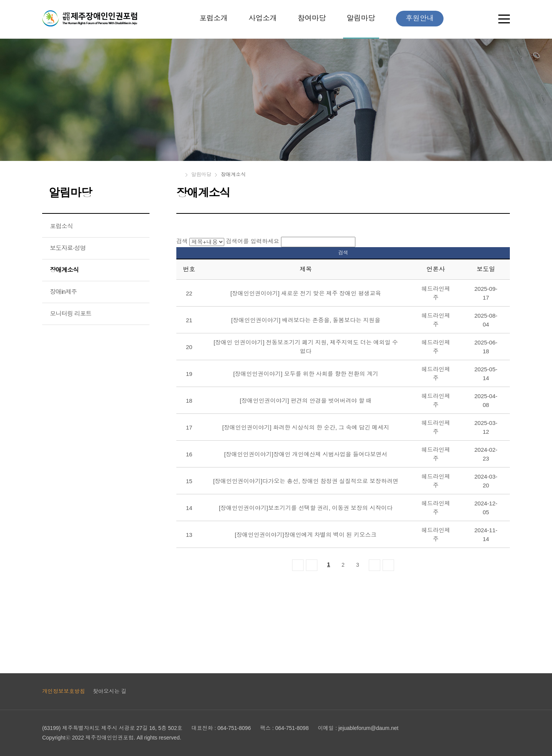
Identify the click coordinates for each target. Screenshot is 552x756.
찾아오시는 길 (110, 691)
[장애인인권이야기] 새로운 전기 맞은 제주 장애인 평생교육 (306, 293)
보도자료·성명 (68, 248)
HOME (179, 175)
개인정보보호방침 (64, 691)
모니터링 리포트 (71, 314)
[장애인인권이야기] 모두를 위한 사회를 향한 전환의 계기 (306, 374)
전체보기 (504, 20)
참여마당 (312, 18)
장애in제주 (63, 292)
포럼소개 (214, 18)
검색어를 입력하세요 (252, 241)
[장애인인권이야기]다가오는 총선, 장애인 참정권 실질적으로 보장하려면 (306, 481)
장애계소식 (64, 270)
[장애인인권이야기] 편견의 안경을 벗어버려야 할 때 (306, 401)
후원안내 (420, 18)
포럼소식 (61, 226)
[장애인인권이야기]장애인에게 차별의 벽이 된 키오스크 (306, 535)
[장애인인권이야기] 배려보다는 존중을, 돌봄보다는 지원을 (306, 320)
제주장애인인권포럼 (90, 18)
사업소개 (263, 18)
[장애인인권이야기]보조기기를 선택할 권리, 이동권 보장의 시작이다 (306, 508)
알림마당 (361, 19)
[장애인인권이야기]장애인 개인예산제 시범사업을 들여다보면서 (306, 454)
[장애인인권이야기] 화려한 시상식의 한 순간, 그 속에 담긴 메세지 (306, 427)
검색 (182, 241)
